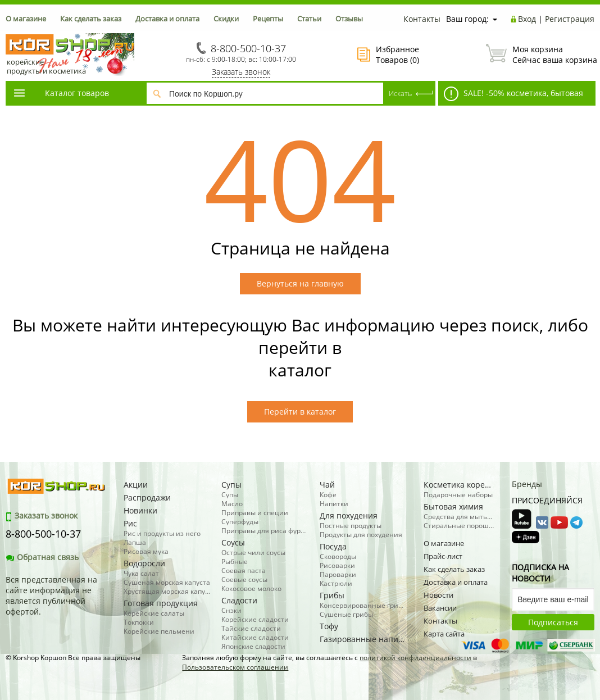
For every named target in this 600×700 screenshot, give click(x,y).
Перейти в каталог (300, 412)
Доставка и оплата (167, 19)
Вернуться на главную (300, 283)
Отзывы (349, 19)
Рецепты (268, 19)
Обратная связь (42, 557)
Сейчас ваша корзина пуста (540, 54)
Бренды (527, 484)
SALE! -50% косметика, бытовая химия (511, 96)
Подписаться (553, 622)
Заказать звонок (241, 72)
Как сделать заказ (91, 19)
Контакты (422, 19)
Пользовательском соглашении (235, 667)
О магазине (26, 19)
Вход (527, 19)
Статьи (309, 19)
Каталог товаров (61, 93)
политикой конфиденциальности (415, 658)
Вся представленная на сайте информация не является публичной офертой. (51, 596)
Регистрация (570, 19)
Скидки (226, 19)
